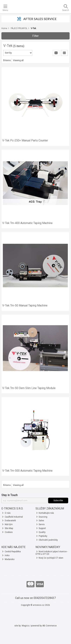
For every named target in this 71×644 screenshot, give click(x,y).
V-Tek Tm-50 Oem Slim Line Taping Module (29, 388)
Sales (40, 521)
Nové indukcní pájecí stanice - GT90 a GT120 (52, 553)
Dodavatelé (9, 521)
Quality (41, 532)
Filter (35, 36)
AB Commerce (49, 626)
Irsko (6, 555)
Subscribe (58, 500)
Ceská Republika (11, 552)
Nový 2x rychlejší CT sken (50, 558)
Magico (25, 626)
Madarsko (8, 559)
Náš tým (7, 524)
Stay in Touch (9, 495)
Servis (41, 524)
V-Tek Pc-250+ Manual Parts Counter (25, 140)
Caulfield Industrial (12, 517)
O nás (6, 513)
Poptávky (42, 536)
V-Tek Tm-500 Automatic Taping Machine (27, 471)
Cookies (7, 532)
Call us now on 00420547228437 (35, 598)
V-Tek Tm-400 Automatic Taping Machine (27, 223)
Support (41, 528)
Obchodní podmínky (47, 540)
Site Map (8, 528)
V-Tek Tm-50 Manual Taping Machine (25, 305)
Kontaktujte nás (45, 513)
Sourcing (42, 517)
